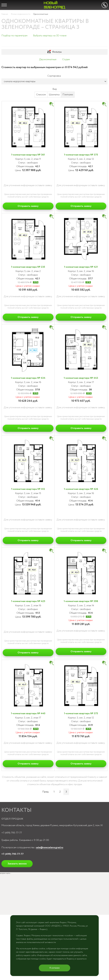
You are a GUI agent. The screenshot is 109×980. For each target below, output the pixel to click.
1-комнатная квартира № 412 (28, 489)
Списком (41, 95)
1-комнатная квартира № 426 (81, 489)
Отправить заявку (28, 206)
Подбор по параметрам (14, 36)
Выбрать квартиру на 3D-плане (50, 36)
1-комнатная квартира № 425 (28, 601)
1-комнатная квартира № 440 (28, 713)
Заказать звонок (17, 864)
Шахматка (54, 95)
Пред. (46, 792)
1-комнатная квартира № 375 (81, 155)
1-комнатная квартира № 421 (81, 267)
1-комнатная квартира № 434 (28, 378)
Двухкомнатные (48, 59)
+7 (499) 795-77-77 (12, 833)
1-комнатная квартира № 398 (81, 601)
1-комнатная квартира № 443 (81, 378)
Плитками (68, 95)
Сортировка (54, 76)
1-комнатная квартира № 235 (28, 267)
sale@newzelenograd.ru (49, 848)
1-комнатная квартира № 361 (28, 155)
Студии (66, 59)
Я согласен (55, 968)
